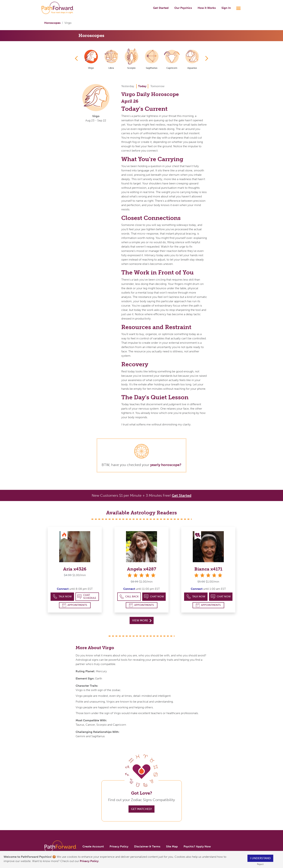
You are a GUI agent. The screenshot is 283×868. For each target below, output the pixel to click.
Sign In (226, 8)
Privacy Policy (90, 861)
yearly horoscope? (166, 465)
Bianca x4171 (208, 569)
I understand (260, 858)
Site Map (172, 846)
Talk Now (62, 597)
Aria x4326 (75, 569)
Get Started (161, 8)
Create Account (93, 846)
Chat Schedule (87, 597)
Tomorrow (157, 86)
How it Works (207, 8)
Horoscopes (52, 23)
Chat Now (154, 597)
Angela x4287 (142, 569)
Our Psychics (183, 8)
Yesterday (128, 86)
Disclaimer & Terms (147, 846)
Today (142, 86)
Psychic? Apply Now (197, 846)
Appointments (75, 605)
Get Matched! (141, 809)
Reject (260, 864)
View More (142, 620)
